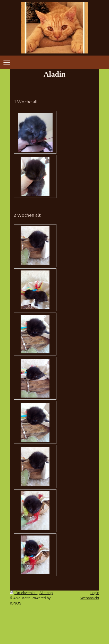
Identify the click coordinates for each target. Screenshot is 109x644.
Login (95, 593)
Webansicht (90, 598)
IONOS (16, 603)
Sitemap (46, 593)
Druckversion (24, 593)
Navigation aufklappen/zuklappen (54, 62)
